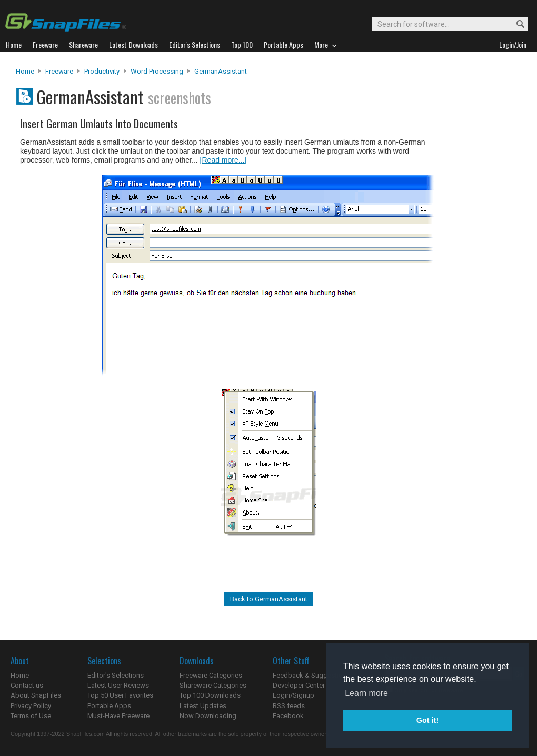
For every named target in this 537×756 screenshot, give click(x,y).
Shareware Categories (213, 685)
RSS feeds (289, 706)
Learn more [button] (366, 693)
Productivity (102, 71)
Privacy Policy (31, 706)
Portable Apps (109, 706)
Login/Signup (294, 695)
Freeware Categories (211, 675)
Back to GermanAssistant (269, 599)
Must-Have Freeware (118, 716)
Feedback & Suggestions (311, 675)
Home (25, 71)
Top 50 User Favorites (120, 695)
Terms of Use (31, 716)
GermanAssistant (221, 71)
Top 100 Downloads (210, 695)
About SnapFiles (36, 695)
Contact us (27, 685)
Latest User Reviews (118, 685)
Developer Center (299, 685)
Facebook (288, 716)
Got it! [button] (427, 720)
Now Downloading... (210, 716)
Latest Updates (203, 706)
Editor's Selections (116, 675)
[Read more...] (223, 160)
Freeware (59, 71)
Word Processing (157, 71)
